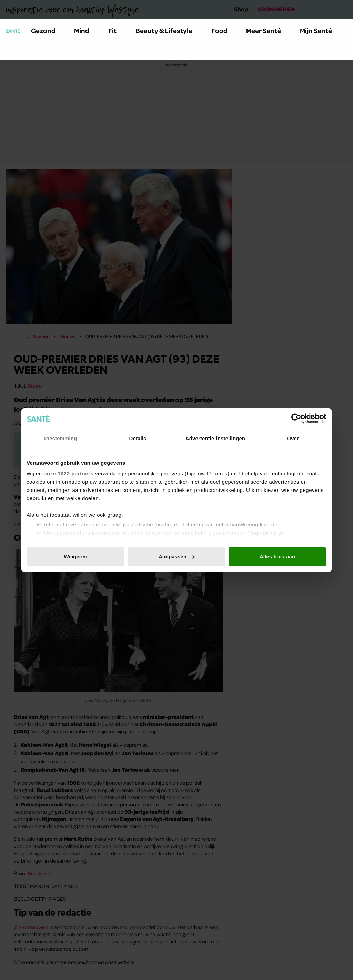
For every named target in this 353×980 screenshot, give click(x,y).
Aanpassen (177, 556)
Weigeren (75, 556)
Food (223, 30)
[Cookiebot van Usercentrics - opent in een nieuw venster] (296, 419)
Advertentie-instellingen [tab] (215, 438)
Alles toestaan (277, 556)
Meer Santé (268, 30)
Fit (116, 30)
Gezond (47, 30)
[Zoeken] (11, 51)
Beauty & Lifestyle (168, 30)
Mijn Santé (321, 30)
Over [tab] (293, 438)
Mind (86, 30)
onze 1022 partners (68, 473)
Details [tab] (138, 438)
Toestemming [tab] (60, 438)
